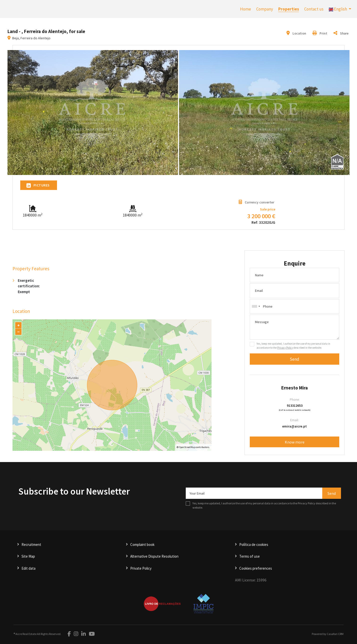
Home (245, 9)
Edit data (28, 568)
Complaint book (142, 545)
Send (294, 359)
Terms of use (249, 556)
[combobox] (294, 306)
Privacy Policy (285, 348)
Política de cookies (254, 545)
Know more (295, 442)
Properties (289, 9)
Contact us (314, 9)
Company (265, 9)
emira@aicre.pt (294, 426)
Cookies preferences (256, 568)
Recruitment (31, 545)
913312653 (295, 405)
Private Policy (141, 568)
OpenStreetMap (187, 447)
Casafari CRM (335, 634)
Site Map (28, 556)
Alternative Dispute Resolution (154, 556)
